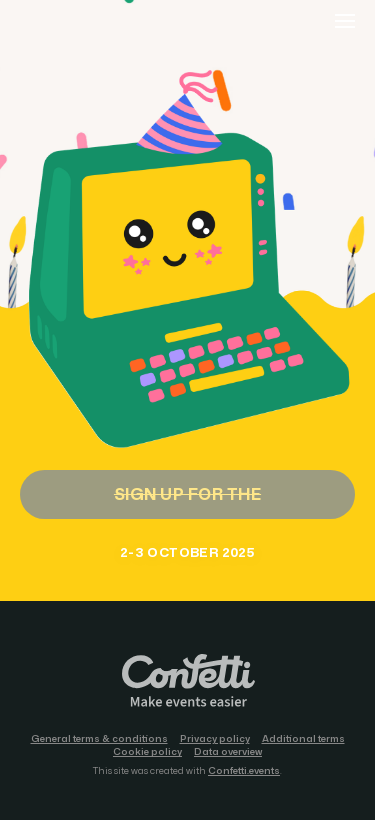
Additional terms (303, 738)
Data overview (228, 751)
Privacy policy (215, 738)
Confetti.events (244, 770)
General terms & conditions (99, 738)
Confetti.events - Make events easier (188, 682)
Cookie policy (147, 751)
